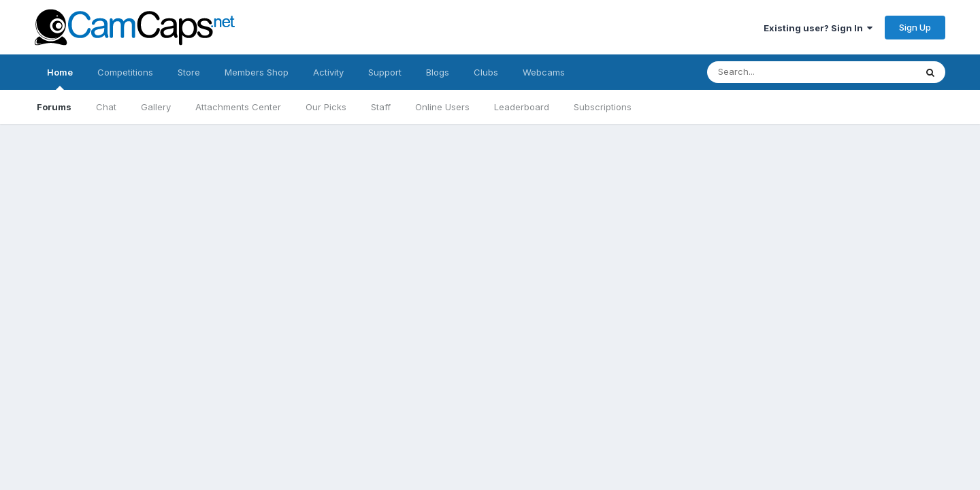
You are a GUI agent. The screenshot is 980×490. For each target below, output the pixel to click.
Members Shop (257, 72)
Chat (106, 107)
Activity (328, 72)
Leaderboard (522, 107)
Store (189, 72)
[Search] (798, 72)
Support (385, 72)
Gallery (156, 107)
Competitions (125, 72)
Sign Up (915, 27)
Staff (381, 107)
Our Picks (326, 107)
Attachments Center (238, 107)
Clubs (486, 72)
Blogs (438, 72)
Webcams (544, 72)
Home (60, 78)
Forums (54, 107)
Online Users (442, 107)
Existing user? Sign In (818, 28)
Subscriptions (603, 107)
